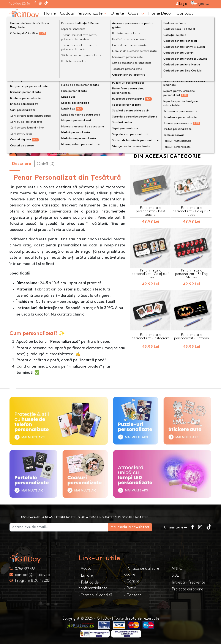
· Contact (133, 595)
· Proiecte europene (186, 589)
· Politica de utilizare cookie (142, 571)
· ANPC (176, 569)
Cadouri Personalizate (83, 14)
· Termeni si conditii (95, 595)
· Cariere (132, 581)
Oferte (117, 13)
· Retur (130, 588)
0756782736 (21, 4)
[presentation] (20, 99)
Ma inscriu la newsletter (137, 527)
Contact (185, 13)
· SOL (174, 575)
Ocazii (136, 14)
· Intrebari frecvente (187, 582)
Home (50, 13)
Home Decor (160, 13)
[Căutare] (207, 24)
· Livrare (86, 575)
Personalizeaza (172, 80)
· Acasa (85, 569)
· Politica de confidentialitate (93, 585)
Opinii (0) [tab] (46, 164)
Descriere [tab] (21, 164)
